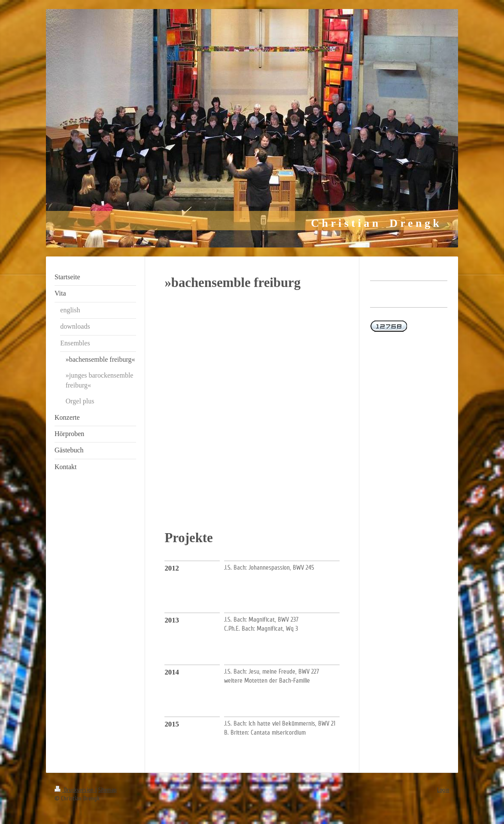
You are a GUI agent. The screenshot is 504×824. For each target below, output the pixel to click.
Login (443, 790)
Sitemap (108, 790)
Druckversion (75, 790)
